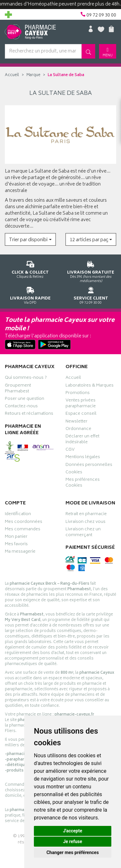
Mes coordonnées (24, 523)
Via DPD (30, 294)
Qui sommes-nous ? (26, 378)
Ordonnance (78, 430)
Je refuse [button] (72, 841)
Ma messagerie (20, 552)
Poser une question (25, 400)
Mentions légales (83, 458)
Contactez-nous (21, 407)
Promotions (78, 394)
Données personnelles (89, 466)
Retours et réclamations (29, 414)
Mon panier (16, 537)
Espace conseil (81, 414)
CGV (70, 450)
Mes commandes (23, 530)
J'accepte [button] (73, 831)
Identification (18, 515)
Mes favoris (16, 545)
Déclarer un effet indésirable (82, 440)
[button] (30, 239)
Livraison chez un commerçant (83, 533)
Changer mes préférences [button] (73, 852)
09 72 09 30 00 (91, 294)
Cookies (74, 473)
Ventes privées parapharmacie (81, 404)
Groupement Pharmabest (18, 389)
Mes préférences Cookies (83, 483)
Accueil (12, 75)
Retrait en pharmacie (86, 515)
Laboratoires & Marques (90, 386)
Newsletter (76, 422)
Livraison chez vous (86, 523)
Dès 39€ (91, 271)
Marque (33, 75)
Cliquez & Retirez (30, 269)
